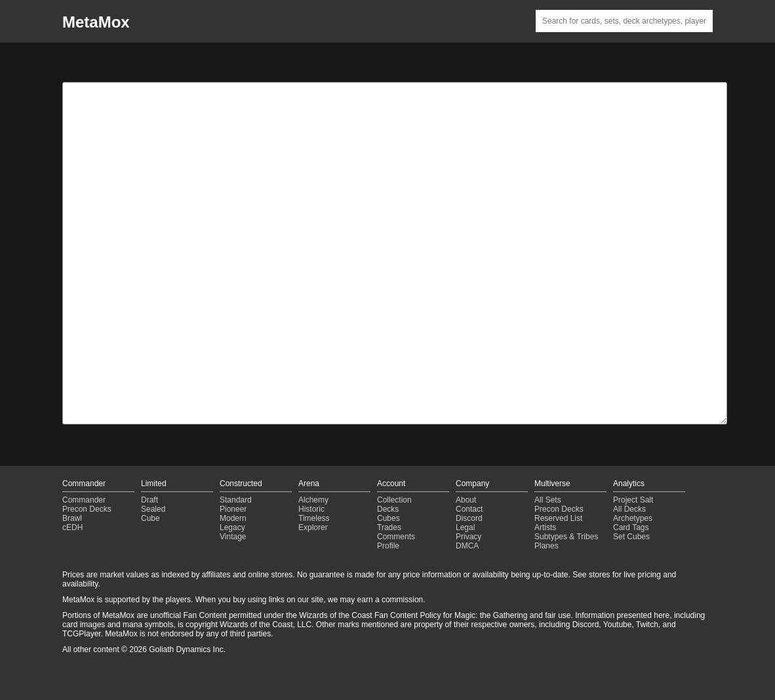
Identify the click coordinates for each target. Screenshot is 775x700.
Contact (469, 509)
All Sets (548, 500)
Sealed (153, 509)
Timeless (314, 518)
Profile (388, 546)
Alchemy (313, 500)
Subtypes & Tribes (566, 537)
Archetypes (633, 518)
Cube (150, 518)
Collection (394, 500)
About (466, 500)
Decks (388, 509)
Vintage (233, 537)
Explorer (313, 527)
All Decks (629, 509)
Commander (84, 500)
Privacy (468, 537)
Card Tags (631, 527)
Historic (311, 509)
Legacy (232, 527)
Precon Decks (87, 509)
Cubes (388, 518)
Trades (389, 527)
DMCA (467, 546)
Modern (233, 518)
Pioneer (233, 509)
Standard (236, 500)
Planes (546, 546)
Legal (465, 527)
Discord (469, 518)
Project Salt (633, 500)
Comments (396, 537)
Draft (149, 500)
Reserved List (558, 518)
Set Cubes (631, 537)
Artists (545, 527)
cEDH (72, 527)
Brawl (72, 518)
